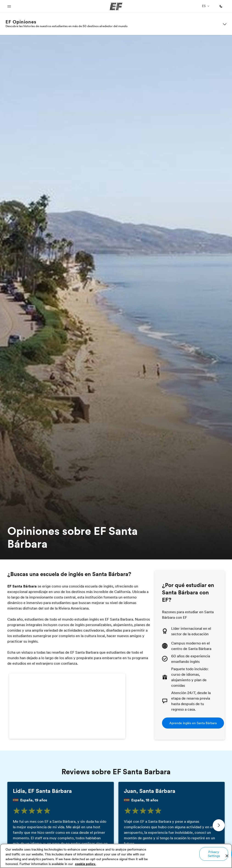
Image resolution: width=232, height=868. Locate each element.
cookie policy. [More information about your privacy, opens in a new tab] (85, 864)
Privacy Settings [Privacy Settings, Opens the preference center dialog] (214, 854)
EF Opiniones (21, 22)
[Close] (227, 856)
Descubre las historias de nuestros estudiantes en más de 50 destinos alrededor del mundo (67, 26)
